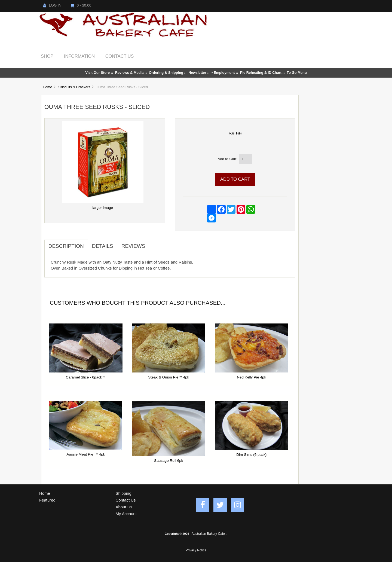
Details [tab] (103, 246)
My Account (126, 514)
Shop (47, 56)
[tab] (153, 243)
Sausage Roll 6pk (169, 461)
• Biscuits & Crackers (74, 87)
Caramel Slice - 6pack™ (86, 377)
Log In (52, 5)
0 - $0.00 (81, 5)
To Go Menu (297, 73)
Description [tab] (66, 246)
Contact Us (120, 56)
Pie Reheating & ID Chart (261, 73)
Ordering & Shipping (166, 73)
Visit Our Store (97, 73)
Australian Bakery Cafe (208, 534)
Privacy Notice (196, 550)
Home (47, 87)
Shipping (124, 493)
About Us (124, 507)
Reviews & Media (129, 73)
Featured (47, 500)
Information (79, 56)
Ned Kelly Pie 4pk (251, 377)
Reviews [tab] (133, 246)
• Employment (223, 73)
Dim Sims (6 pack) (251, 455)
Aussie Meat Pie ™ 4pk (86, 454)
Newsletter (197, 73)
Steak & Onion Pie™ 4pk (169, 377)
